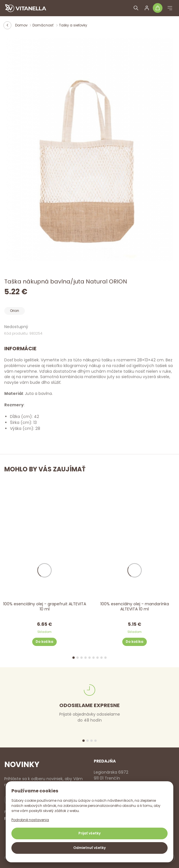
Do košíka (44, 642)
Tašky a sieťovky (73, 25)
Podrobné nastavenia (30, 820)
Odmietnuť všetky (89, 848)
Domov (21, 25)
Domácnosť (43, 25)
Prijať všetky (89, 833)
